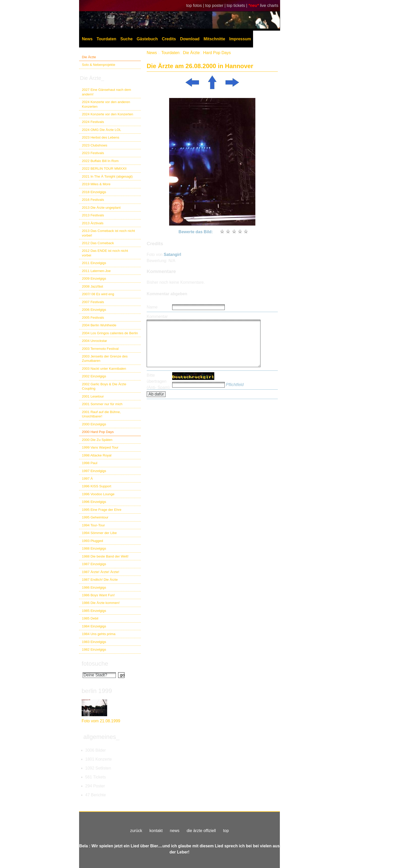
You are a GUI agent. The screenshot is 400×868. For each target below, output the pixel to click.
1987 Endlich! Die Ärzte (100, 580)
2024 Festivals (93, 122)
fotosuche (95, 664)
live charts (269, 5)
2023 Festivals (93, 153)
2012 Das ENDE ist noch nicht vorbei (105, 253)
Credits (169, 39)
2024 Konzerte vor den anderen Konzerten (106, 104)
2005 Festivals (93, 318)
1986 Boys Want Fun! (98, 595)
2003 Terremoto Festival (100, 349)
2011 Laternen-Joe (96, 271)
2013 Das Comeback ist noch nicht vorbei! (108, 233)
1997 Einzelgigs (94, 471)
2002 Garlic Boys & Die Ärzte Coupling (104, 386)
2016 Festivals (93, 200)
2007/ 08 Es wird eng (98, 294)
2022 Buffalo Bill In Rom (100, 161)
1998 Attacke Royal (97, 455)
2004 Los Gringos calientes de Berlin (110, 333)
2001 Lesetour (93, 396)
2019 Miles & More (96, 184)
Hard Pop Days (217, 53)
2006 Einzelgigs (94, 310)
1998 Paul (90, 463)
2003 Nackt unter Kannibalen (104, 369)
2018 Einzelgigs (94, 192)
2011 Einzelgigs (94, 263)
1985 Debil (90, 618)
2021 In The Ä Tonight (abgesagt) (107, 176)
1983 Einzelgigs (94, 642)
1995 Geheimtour (95, 517)
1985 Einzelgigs (94, 611)
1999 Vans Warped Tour (100, 447)
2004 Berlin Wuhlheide (99, 325)
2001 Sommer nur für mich (102, 404)
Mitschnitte (214, 39)
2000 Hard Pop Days (98, 432)
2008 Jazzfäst (92, 286)
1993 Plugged (92, 541)
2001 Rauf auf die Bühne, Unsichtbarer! (101, 414)
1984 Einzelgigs (94, 626)
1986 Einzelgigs (94, 587)
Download (190, 39)
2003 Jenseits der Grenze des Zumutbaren (105, 358)
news (175, 831)
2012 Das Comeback (98, 243)
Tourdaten (107, 39)
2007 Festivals (93, 302)
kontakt (156, 831)
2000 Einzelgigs (94, 424)
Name (152, 307)
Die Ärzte (89, 57)
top (226, 831)
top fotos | (196, 5)
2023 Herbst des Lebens (101, 137)
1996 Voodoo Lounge (98, 494)
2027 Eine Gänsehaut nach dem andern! (107, 92)
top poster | (216, 5)
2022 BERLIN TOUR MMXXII (104, 169)
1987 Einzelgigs (94, 564)
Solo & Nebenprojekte (99, 65)
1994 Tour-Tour (93, 525)
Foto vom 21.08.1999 (101, 721)
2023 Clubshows (95, 145)
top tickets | (238, 5)
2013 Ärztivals (93, 223)
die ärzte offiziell (201, 831)
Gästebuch (147, 39)
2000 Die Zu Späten (97, 440)
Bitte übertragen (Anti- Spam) (158, 381)
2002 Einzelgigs (94, 376)
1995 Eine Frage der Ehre (102, 510)
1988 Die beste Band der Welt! (105, 556)
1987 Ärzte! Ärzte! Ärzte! (101, 572)
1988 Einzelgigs (94, 548)
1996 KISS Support (97, 486)
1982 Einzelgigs (94, 649)
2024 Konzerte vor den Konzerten (108, 114)
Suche (127, 39)
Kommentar (157, 317)
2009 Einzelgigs (94, 278)
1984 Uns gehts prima (99, 634)
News (87, 39)
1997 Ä (87, 479)
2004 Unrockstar (95, 341)
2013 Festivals (93, 215)
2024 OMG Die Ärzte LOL (102, 130)
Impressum (240, 39)
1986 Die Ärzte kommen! (101, 603)
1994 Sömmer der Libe (99, 533)
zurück (136, 831)
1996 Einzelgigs (94, 502)
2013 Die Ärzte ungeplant (101, 208)
